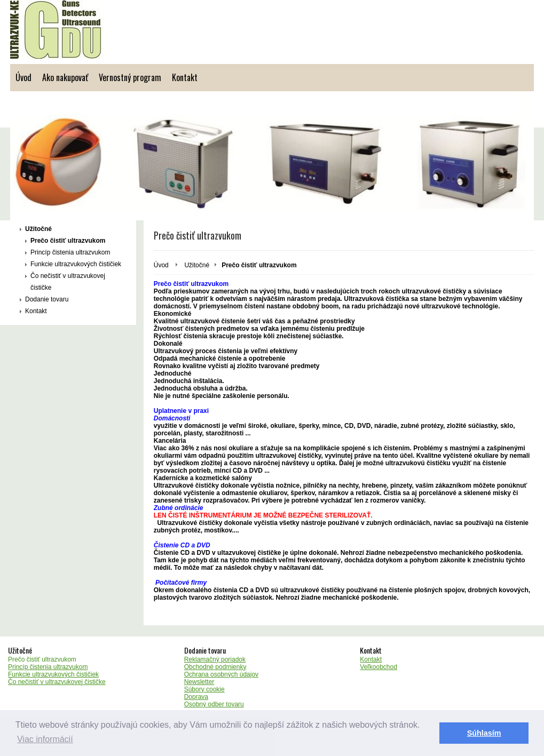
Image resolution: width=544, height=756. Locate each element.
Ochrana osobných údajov (221, 674)
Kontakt (185, 77)
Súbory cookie (204, 689)
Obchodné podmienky (215, 667)
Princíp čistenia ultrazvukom (70, 252)
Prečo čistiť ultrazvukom (68, 241)
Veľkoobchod (379, 667)
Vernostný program (130, 77)
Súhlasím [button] (484, 733)
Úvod (23, 77)
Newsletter (199, 682)
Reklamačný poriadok (215, 659)
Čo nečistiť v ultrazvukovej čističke (68, 282)
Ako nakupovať (65, 77)
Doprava (196, 697)
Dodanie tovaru (47, 299)
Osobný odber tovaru (214, 704)
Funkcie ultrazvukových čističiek (76, 264)
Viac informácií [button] (45, 739)
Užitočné (38, 229)
